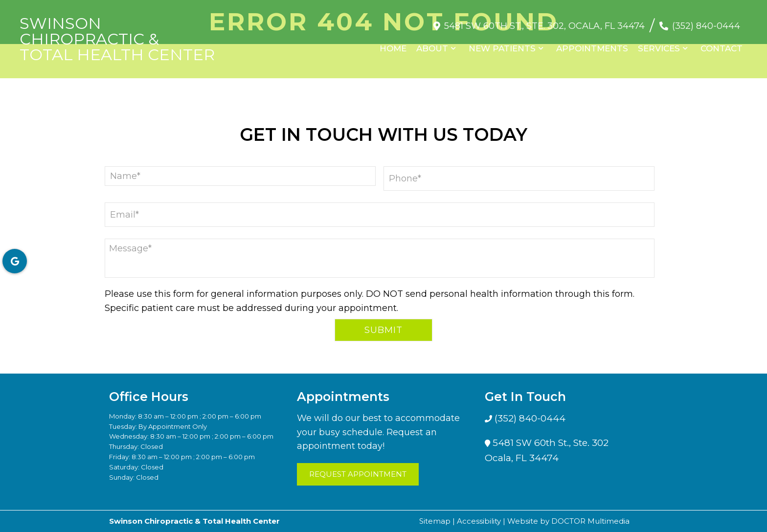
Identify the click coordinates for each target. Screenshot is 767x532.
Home (393, 48)
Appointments (592, 48)
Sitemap (435, 521)
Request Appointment (358, 474)
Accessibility (479, 521)
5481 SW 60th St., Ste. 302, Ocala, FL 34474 (544, 26)
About (432, 48)
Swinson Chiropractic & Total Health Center (117, 39)
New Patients (502, 48)
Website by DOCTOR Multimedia (568, 521)
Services (659, 48)
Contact (722, 48)
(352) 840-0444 (706, 26)
